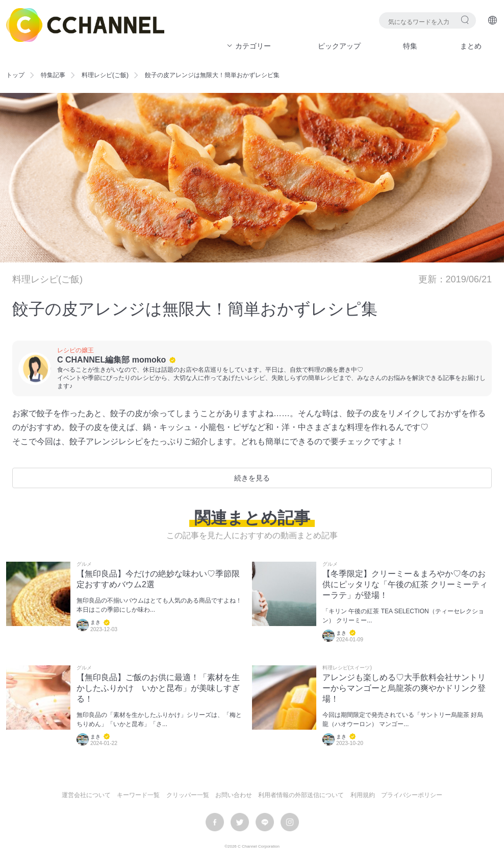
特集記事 (53, 75)
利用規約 (363, 795)
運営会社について (86, 795)
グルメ (84, 564)
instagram (290, 822)
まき (95, 622)
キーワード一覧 (138, 795)
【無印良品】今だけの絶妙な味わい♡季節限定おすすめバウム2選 (158, 579)
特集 (410, 46)
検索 (465, 20)
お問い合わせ (234, 795)
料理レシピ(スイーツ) (347, 668)
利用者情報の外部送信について (301, 795)
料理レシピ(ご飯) (105, 75)
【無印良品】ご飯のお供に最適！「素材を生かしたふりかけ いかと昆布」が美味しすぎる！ (158, 688)
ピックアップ (339, 46)
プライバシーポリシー (412, 795)
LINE (265, 822)
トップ (15, 75)
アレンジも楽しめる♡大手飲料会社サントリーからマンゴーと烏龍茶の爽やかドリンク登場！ (404, 688)
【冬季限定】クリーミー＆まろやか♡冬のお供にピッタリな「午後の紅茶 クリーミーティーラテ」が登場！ (405, 584)
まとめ (471, 46)
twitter (240, 822)
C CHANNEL (85, 25)
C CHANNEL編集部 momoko (111, 360)
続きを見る (252, 478)
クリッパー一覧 (188, 795)
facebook (215, 822)
